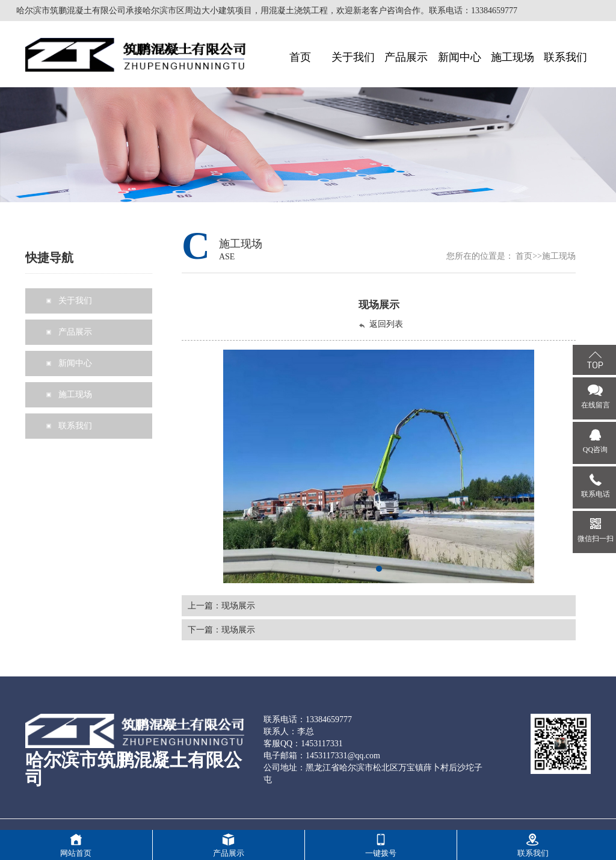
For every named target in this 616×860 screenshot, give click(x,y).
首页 (524, 256)
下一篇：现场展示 (221, 630)
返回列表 (380, 324)
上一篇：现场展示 (221, 606)
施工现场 (559, 256)
